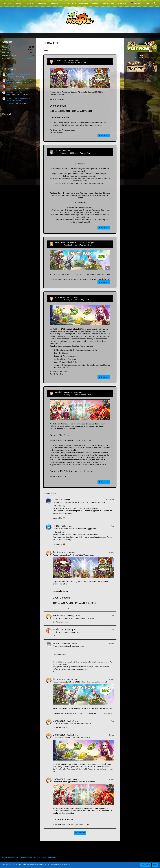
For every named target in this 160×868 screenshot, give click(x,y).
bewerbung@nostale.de (94, 511)
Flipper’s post (62, 502)
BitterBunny (30, 58)
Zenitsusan (10, 77)
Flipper (57, 526)
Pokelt (56, 500)
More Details (146, 865)
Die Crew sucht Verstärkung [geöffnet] (91, 502)
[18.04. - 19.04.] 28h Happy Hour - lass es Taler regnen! (75, 243)
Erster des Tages (12, 86)
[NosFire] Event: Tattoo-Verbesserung (20, 74)
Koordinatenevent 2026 (15, 92)
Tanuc (8, 95)
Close (155, 865)
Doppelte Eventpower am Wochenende (69, 392)
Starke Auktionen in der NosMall (66, 297)
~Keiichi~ (9, 89)
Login (147, 3)
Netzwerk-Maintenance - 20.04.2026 (19, 80)
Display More (80, 833)
